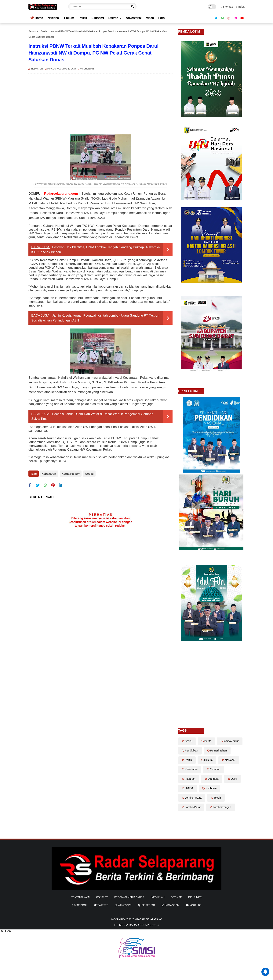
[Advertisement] (100, 104)
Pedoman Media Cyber (129, 897)
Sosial (44, 31)
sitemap (176, 897)
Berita (208, 741)
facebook (81, 905)
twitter (103, 905)
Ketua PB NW (70, 474)
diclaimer (195, 897)
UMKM (189, 788)
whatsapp (125, 905)
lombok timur (231, 741)
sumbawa (211, 788)
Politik (83, 18)
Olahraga (213, 779)
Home (37, 18)
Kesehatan (191, 769)
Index (240, 7)
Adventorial (134, 18)
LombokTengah (222, 807)
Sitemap (227, 7)
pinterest (148, 905)
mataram (190, 779)
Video (150, 18)
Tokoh (217, 798)
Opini (234, 779)
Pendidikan (191, 751)
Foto (161, 18)
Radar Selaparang (149, 919)
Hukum (69, 18)
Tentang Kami (80, 897)
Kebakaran (49, 474)
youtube (196, 905)
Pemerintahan (218, 751)
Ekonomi (98, 18)
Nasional (53, 18)
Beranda (33, 31)
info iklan (158, 897)
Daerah (113, 18)
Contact (102, 897)
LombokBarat (193, 807)
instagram (172, 905)
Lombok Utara (193, 798)
